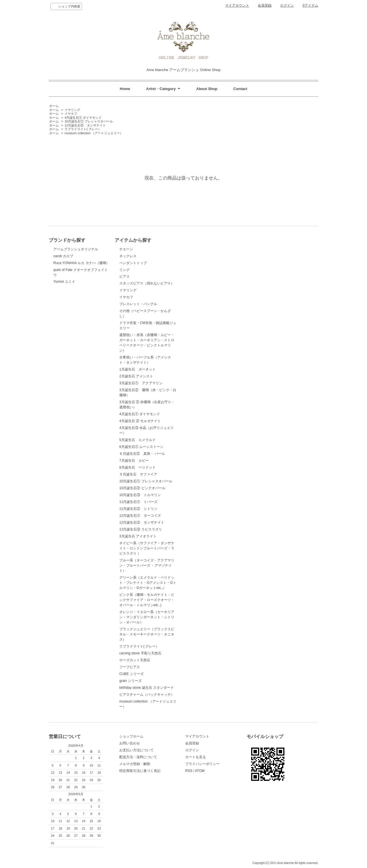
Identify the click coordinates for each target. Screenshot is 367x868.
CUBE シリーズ (131, 674)
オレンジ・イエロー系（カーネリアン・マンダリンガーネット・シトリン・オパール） (147, 617)
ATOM (200, 771)
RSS (189, 771)
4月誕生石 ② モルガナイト (140, 421)
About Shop (207, 89)
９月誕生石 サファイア (138, 474)
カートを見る (196, 757)
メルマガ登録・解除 (135, 764)
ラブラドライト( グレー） (83, 129)
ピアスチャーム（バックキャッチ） (147, 695)
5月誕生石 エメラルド (137, 440)
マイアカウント (237, 5)
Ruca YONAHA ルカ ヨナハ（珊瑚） (81, 263)
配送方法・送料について (138, 757)
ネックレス (128, 256)
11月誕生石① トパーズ (138, 502)
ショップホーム (131, 736)
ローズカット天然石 (135, 660)
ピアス (124, 276)
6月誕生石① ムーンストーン (141, 447)
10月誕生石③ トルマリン (140, 495)
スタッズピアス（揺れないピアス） (147, 283)
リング (124, 270)
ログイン (287, 5)
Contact (240, 89)
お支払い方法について (136, 750)
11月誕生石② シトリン (138, 509)
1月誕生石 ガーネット (137, 369)
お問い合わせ (130, 743)
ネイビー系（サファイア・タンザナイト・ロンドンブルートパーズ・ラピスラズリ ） (147, 548)
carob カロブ (63, 256)
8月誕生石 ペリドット (137, 467)
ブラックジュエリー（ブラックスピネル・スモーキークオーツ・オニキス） (147, 634)
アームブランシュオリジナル (76, 249)
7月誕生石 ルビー (134, 461)
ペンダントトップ (133, 263)
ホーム (54, 106)
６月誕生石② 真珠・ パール (142, 454)
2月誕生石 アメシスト (136, 376)
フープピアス (130, 667)
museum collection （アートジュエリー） (94, 133)
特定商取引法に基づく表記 (140, 771)
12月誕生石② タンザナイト (85, 125)
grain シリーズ (130, 681)
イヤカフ (71, 114)
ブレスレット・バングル (138, 304)
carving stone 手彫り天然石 (140, 653)
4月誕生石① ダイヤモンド (83, 118)
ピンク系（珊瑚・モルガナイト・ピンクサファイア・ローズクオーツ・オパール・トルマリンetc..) (147, 600)
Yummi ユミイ (64, 282)
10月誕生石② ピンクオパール (142, 488)
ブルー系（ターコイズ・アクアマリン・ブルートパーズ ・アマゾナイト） (147, 565)
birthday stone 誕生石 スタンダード (147, 688)
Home (125, 89)
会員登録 (265, 5)
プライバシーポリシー (202, 764)
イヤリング (72, 110)
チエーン (126, 249)
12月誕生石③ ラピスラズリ (141, 529)
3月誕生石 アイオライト (138, 536)
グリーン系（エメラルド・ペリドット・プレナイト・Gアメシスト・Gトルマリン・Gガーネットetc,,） (148, 583)
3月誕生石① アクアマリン (141, 383)
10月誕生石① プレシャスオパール (89, 121)
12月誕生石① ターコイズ (140, 516)
